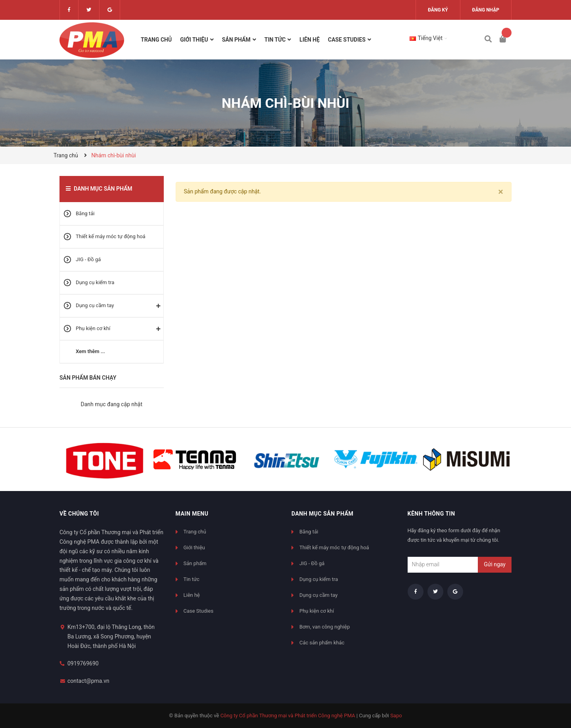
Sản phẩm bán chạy (88, 378)
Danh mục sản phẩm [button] (322, 514)
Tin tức (192, 579)
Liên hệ (192, 595)
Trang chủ (195, 532)
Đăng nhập (486, 10)
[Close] (501, 192)
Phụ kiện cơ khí (93, 328)
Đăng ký (438, 10)
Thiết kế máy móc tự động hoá (111, 236)
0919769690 (83, 663)
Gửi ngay (495, 564)
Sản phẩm (195, 563)
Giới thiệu (194, 547)
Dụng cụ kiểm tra (95, 282)
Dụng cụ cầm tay (95, 305)
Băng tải (85, 213)
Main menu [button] (192, 514)
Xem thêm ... (90, 351)
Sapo (396, 716)
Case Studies (199, 611)
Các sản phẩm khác (322, 643)
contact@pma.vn (88, 681)
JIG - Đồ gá (88, 259)
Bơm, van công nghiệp (325, 627)
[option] (105, 459)
